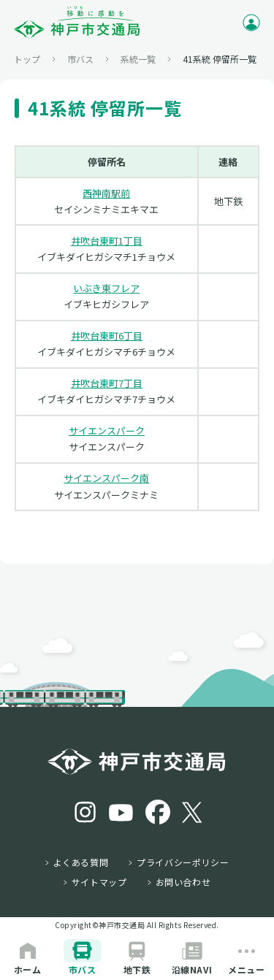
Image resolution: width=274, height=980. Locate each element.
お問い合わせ (183, 882)
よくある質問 (81, 862)
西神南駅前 (106, 193)
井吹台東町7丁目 (107, 383)
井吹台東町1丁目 (107, 241)
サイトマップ (99, 882)
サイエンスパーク (107, 430)
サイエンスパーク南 (106, 478)
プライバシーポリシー (183, 862)
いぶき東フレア (106, 288)
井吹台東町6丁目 (107, 336)
